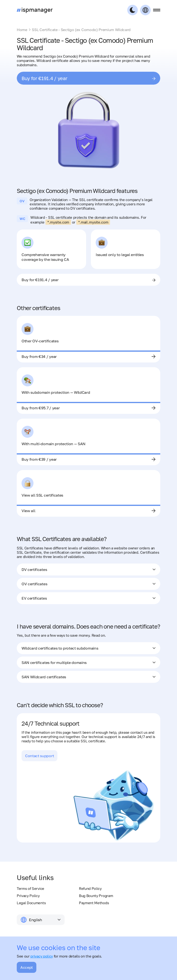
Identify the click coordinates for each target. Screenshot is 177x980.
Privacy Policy (28, 896)
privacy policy (42, 956)
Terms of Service (30, 888)
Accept (27, 967)
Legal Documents (31, 903)
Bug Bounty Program (96, 896)
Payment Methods (94, 903)
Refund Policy (90, 888)
